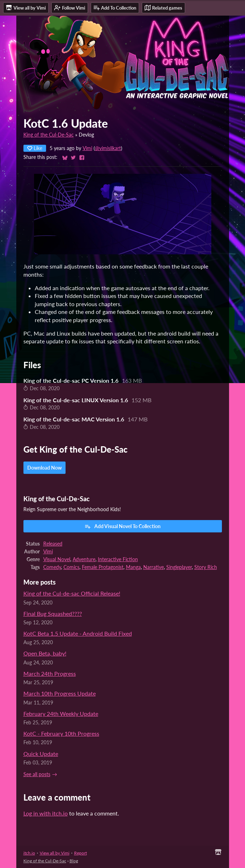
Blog (74, 861)
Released (53, 544)
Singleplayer (179, 567)
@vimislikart (108, 148)
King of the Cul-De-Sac (49, 135)
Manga (133, 567)
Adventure (84, 559)
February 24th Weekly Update (61, 714)
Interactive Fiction (118, 559)
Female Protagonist (103, 567)
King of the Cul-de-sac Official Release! (72, 593)
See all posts (37, 774)
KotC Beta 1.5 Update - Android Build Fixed (78, 633)
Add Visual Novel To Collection (122, 526)
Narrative (154, 567)
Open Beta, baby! (45, 653)
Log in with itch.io (46, 813)
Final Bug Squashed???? (53, 613)
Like (35, 148)
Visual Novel (57, 559)
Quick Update (41, 754)
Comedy (52, 567)
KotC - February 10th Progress (61, 733)
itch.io (29, 853)
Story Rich (206, 567)
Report (80, 853)
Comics (71, 567)
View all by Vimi (55, 853)
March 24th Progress (50, 673)
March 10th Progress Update (60, 693)
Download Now (44, 468)
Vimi (87, 148)
